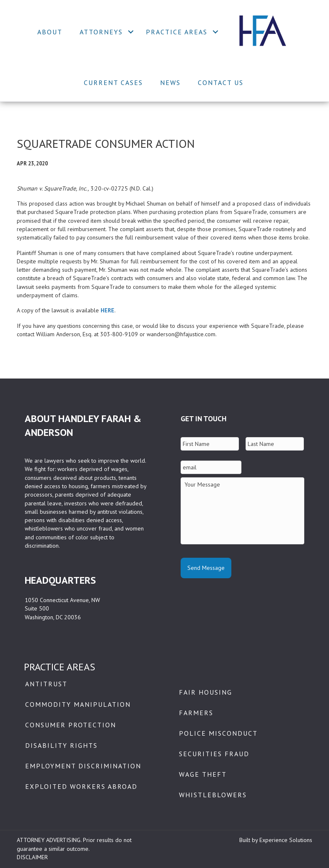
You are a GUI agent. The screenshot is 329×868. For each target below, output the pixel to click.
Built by (249, 840)
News (170, 82)
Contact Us (221, 82)
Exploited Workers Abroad (81, 786)
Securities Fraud (214, 754)
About (50, 32)
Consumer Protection (71, 725)
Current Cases (113, 82)
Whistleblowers (213, 795)
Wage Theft (203, 774)
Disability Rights (61, 745)
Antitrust (46, 684)
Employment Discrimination (83, 766)
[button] (131, 32)
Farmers (196, 713)
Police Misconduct (218, 733)
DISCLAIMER (32, 857)
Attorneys (101, 32)
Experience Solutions (286, 840)
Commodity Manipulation (78, 704)
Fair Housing (206, 692)
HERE (108, 310)
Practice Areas (177, 32)
